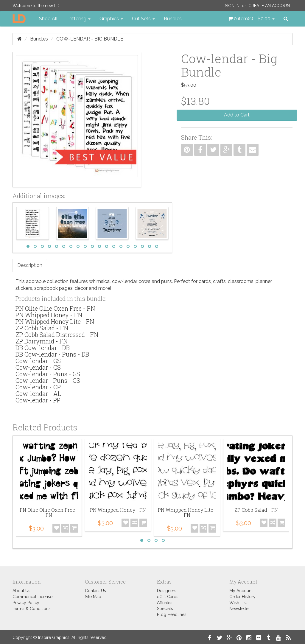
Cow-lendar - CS (38, 367)
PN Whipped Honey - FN (49, 315)
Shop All (48, 19)
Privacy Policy (26, 603)
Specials (165, 609)
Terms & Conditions (32, 609)
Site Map (93, 597)
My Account (241, 591)
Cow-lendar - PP (38, 400)
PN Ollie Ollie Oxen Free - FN (55, 308)
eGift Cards (168, 597)
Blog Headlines (172, 615)
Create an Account (270, 6)
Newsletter (240, 609)
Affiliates (165, 603)
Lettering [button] (78, 19)
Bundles (173, 19)
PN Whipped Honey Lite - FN (55, 321)
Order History (242, 597)
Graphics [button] (111, 19)
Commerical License (32, 597)
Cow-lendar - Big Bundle (90, 39)
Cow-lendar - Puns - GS (48, 374)
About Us (21, 591)
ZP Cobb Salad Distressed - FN (57, 335)
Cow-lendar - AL (38, 393)
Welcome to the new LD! (36, 6)
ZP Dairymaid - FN (42, 341)
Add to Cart (237, 115)
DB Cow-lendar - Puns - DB (52, 354)
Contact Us (95, 591)
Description (30, 265)
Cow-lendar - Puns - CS (48, 380)
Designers (167, 591)
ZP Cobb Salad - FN (42, 328)
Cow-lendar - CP (38, 387)
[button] (251, 19)
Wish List (238, 603)
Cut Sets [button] (143, 19)
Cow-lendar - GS (38, 361)
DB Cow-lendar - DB (43, 348)
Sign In (232, 6)
